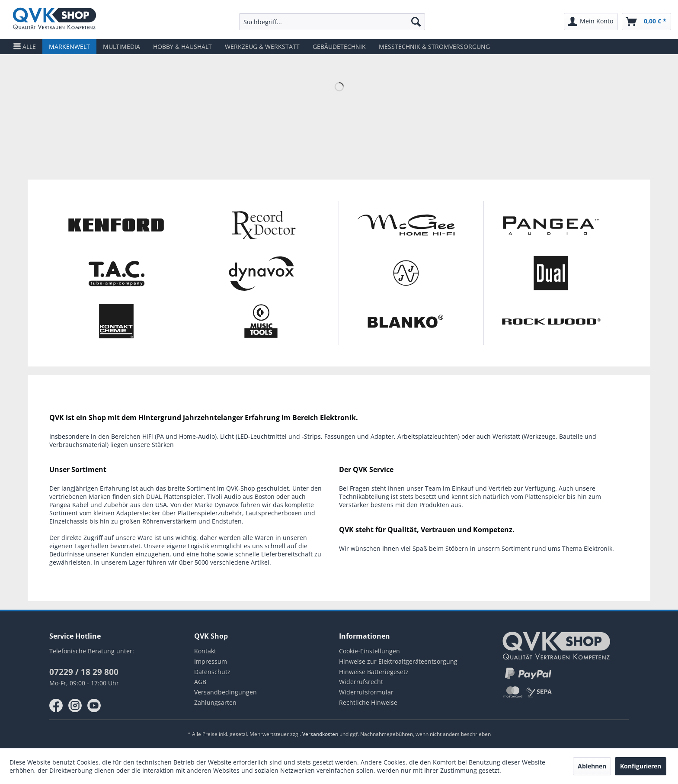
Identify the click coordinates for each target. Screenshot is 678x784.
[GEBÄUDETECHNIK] (339, 47)
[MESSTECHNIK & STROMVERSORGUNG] (434, 47)
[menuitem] (332, 22)
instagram (75, 706)
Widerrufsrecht (361, 682)
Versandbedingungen (225, 692)
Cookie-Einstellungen (369, 651)
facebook (56, 706)
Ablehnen (592, 766)
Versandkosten (320, 734)
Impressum (211, 661)
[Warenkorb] (646, 22)
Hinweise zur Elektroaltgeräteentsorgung (398, 661)
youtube (94, 706)
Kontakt (205, 651)
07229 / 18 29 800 (84, 672)
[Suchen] (416, 22)
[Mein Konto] (591, 22)
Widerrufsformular (366, 692)
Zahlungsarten (215, 702)
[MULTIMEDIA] (122, 47)
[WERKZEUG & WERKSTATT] (262, 47)
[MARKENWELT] (69, 47)
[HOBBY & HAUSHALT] (182, 47)
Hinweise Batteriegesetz (374, 672)
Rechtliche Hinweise (368, 702)
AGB (200, 682)
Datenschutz (212, 672)
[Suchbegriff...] (332, 22)
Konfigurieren (641, 766)
